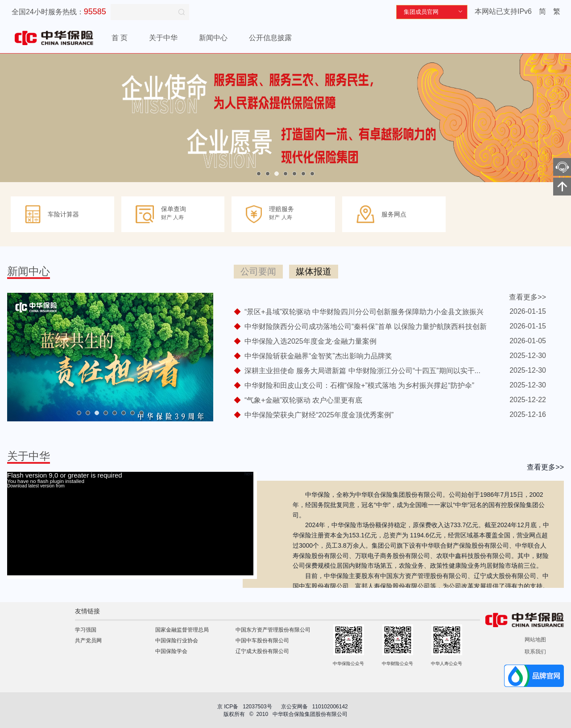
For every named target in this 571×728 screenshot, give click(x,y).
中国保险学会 (171, 651)
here (249, 474)
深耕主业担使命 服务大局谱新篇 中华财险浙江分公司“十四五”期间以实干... (362, 371)
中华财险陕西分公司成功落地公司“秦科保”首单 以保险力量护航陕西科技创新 (366, 327)
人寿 (178, 217)
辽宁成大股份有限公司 (262, 651)
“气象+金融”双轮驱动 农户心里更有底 (303, 400)
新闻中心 (213, 38)
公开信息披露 (270, 38)
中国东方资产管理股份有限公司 (273, 630)
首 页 (120, 38)
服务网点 (394, 214)
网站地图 (535, 640)
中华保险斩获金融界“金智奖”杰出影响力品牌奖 (318, 356)
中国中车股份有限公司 (262, 641)
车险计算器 (63, 214)
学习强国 (86, 630)
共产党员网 (88, 641)
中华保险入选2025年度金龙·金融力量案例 (310, 341)
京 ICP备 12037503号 (245, 707)
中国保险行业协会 (177, 641)
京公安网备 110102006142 (315, 707)
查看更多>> (528, 297)
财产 (166, 217)
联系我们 (535, 652)
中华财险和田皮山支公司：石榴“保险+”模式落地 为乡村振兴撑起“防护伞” (359, 385)
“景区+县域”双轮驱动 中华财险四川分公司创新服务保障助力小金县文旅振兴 (364, 312)
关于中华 (163, 38)
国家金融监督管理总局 (182, 630)
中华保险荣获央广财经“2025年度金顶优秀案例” (319, 415)
